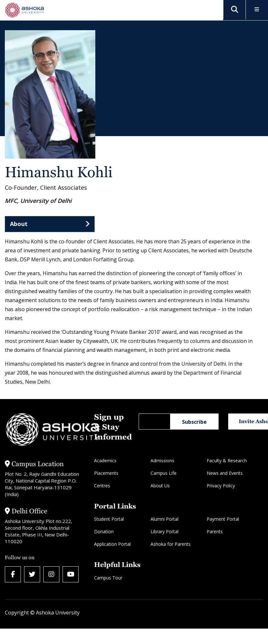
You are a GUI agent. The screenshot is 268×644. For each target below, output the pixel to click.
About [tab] (19, 224)
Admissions (162, 461)
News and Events (225, 473)
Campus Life (164, 473)
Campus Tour (108, 578)
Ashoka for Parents (171, 544)
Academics (105, 461)
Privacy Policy (221, 486)
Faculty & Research (227, 461)
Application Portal (112, 544)
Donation (104, 531)
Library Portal (164, 531)
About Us (160, 486)
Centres (102, 486)
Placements (106, 473)
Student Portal (109, 519)
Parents (215, 531)
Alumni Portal (164, 519)
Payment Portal (223, 519)
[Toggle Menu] (257, 10)
